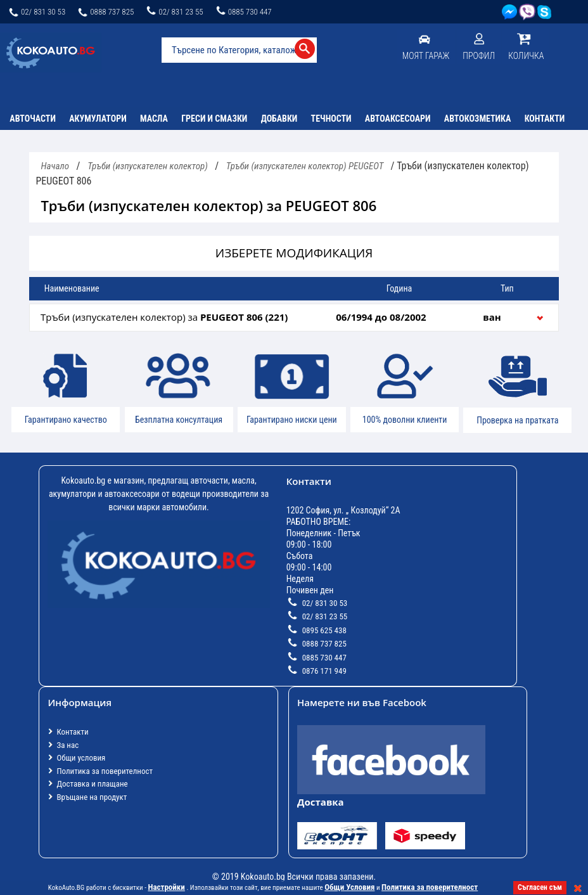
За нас (67, 745)
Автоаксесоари (398, 119)
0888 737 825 (105, 12)
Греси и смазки (214, 119)
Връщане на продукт (92, 797)
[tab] (294, 318)
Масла (154, 119)
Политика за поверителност (105, 771)
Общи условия (81, 758)
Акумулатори (98, 119)
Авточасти (33, 119)
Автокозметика (478, 119)
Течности (331, 119)
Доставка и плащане (92, 784)
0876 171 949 (316, 671)
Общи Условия (349, 887)
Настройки (166, 887)
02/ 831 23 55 (174, 12)
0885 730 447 (243, 12)
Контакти (545, 119)
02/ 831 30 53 (36, 12)
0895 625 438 (316, 630)
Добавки (279, 119)
